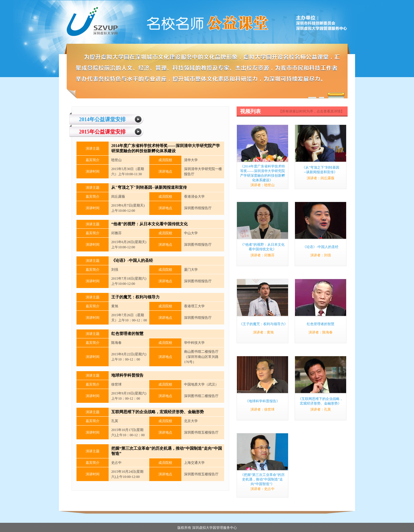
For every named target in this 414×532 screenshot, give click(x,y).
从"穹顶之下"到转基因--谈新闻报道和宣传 (149, 187)
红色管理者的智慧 (127, 334)
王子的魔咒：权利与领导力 (135, 297)
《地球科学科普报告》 (262, 401)
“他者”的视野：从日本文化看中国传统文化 (149, 224)
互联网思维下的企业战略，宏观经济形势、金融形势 (158, 412)
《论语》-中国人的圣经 (132, 261)
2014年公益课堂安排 (102, 119)
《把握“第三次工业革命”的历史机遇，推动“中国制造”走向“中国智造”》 (263, 479)
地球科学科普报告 (127, 375)
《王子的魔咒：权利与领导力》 (263, 324)
